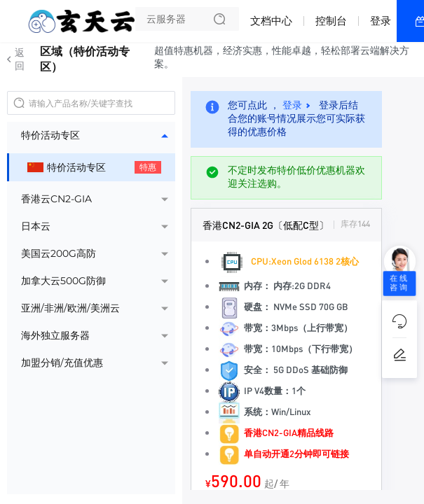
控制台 (331, 21)
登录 (381, 21)
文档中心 (271, 21)
